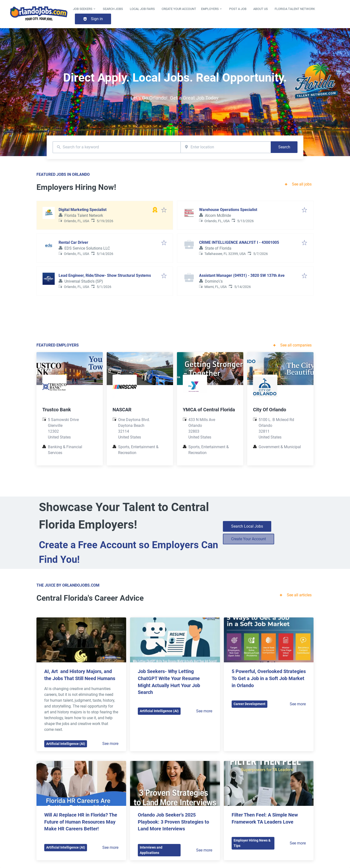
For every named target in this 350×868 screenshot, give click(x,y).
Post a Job (238, 9)
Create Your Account (179, 9)
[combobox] (117, 147)
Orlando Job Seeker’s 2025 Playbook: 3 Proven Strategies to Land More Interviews (174, 822)
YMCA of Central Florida (209, 410)
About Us (261, 9)
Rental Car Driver (73, 242)
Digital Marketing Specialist (83, 210)
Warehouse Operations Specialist (228, 210)
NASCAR (122, 410)
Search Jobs (113, 9)
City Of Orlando (270, 410)
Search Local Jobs (247, 526)
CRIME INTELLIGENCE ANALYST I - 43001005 (239, 242)
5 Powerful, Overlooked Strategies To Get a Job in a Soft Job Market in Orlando (269, 678)
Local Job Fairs (142, 9)
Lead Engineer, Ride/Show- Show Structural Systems (105, 275)
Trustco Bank (57, 410)
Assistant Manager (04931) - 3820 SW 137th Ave (242, 275)
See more (110, 744)
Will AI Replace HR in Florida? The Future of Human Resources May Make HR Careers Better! (81, 822)
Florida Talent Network (295, 9)
